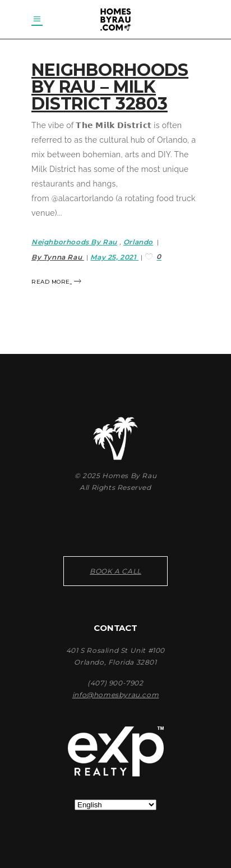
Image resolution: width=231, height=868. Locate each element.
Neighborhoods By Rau (74, 242)
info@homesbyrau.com (115, 695)
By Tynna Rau (58, 257)
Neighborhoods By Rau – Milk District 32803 (110, 87)
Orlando (138, 242)
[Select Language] (115, 805)
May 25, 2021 (114, 257)
